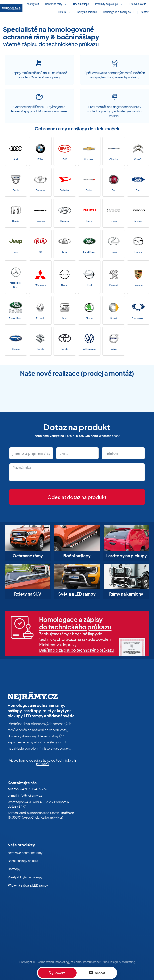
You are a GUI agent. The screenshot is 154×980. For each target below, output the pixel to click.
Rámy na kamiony (87, 12)
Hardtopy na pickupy (126, 549)
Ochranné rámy (56, 4)
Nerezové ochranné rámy (25, 846)
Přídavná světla (138, 4)
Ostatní (65, 12)
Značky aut (33, 4)
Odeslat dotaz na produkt (77, 491)
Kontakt (145, 12)
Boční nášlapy (81, 4)
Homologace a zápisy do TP (119, 12)
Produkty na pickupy (109, 4)
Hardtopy (14, 863)
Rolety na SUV (28, 588)
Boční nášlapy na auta (23, 855)
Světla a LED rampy (77, 588)
